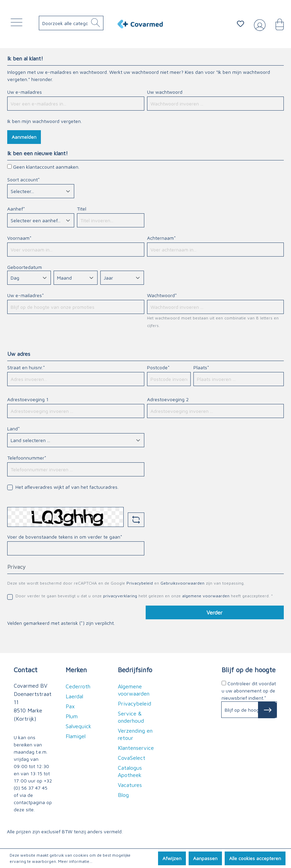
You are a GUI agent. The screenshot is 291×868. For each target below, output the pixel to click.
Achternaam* (161, 238)
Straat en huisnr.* (26, 367)
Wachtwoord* (162, 295)
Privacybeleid (140, 583)
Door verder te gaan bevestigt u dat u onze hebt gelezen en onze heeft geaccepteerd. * (144, 596)
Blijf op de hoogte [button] (249, 670)
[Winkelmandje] (276, 24)
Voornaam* (19, 238)
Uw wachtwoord (165, 92)
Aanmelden (24, 137)
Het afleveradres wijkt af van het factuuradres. (67, 487)
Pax (70, 706)
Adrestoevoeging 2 (168, 399)
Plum (72, 716)
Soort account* (24, 179)
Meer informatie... (75, 861)
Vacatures (130, 785)
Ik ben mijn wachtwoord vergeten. (44, 121)
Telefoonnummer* (27, 458)
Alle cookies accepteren (255, 858)
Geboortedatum (25, 267)
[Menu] (18, 24)
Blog (123, 795)
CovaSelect (132, 758)
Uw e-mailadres (25, 92)
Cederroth (78, 686)
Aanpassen (205, 858)
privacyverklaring (120, 596)
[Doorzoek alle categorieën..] (74, 23)
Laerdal (74, 696)
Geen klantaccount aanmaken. (46, 167)
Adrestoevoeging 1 (28, 399)
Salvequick (79, 726)
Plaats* (201, 367)
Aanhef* (16, 209)
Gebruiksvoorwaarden (182, 583)
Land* (14, 429)
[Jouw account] (258, 24)
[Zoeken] (96, 23)
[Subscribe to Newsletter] (267, 710)
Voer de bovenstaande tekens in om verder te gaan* (65, 537)
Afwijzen (172, 858)
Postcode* (158, 367)
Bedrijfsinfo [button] (135, 670)
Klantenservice (136, 748)
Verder (215, 612)
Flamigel (76, 736)
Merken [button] (76, 670)
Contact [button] (26, 670)
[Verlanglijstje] (240, 24)
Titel (82, 209)
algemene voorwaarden (206, 596)
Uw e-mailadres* (26, 295)
